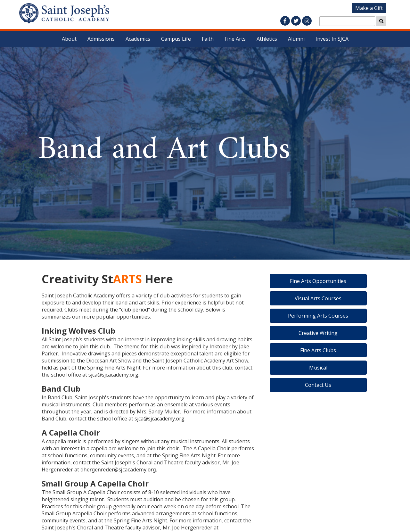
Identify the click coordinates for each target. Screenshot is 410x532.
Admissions (101, 39)
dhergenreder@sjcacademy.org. (119, 470)
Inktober (220, 346)
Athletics (267, 39)
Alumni (296, 39)
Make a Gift (369, 8)
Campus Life (176, 39)
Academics (138, 39)
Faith (208, 39)
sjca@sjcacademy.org (113, 375)
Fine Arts (235, 39)
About (69, 39)
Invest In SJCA (332, 39)
